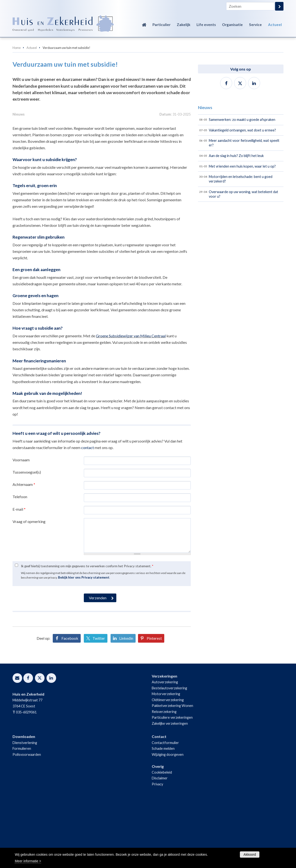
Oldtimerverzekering (168, 764)
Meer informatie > (28, 861)
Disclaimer (160, 842)
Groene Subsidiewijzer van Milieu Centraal (131, 400)
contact (88, 511)
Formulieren (22, 813)
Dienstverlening (25, 806)
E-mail (19, 573)
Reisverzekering (164, 775)
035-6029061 (26, 776)
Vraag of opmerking (29, 585)
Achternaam (24, 548)
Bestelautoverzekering (169, 752)
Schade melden (163, 813)
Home (17, 48)
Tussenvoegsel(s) (27, 536)
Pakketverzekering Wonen (172, 770)
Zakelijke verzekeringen (170, 787)
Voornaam (21, 524)
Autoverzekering (165, 746)
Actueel (32, 48)
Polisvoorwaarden (27, 818)
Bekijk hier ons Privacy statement (84, 641)
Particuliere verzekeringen (172, 781)
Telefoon (20, 561)
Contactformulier (165, 806)
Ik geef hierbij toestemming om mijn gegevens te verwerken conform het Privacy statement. (87, 630)
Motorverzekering (166, 758)
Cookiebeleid (162, 836)
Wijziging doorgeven (168, 818)
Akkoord (250, 855)
